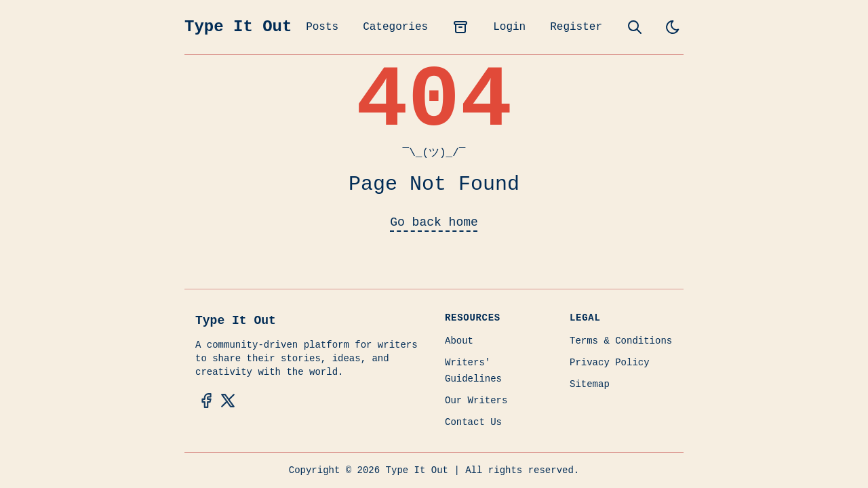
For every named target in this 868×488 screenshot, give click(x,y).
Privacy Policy (610, 363)
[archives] (460, 27)
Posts (322, 27)
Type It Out (238, 27)
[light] (673, 27)
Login (509, 27)
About (459, 341)
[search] (635, 27)
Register (576, 27)
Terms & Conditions (621, 341)
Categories (395, 27)
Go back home (434, 222)
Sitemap (590, 384)
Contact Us (473, 422)
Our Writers (476, 401)
